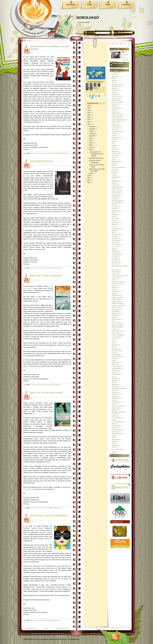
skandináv (115, 378)
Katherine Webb (116, 254)
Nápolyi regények (117, 325)
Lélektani (114, 286)
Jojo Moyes (115, 242)
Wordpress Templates (56, 639)
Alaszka (114, 80)
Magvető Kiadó (116, 299)
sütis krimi (115, 390)
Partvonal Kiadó (116, 351)
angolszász (115, 94)
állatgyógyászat (116, 86)
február (91, 150)
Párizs (113, 347)
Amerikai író (115, 90)
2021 (89, 110)
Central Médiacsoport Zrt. (119, 120)
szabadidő (115, 392)
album (113, 82)
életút (113, 159)
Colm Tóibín (115, 128)
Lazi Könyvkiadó (116, 284)
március (91, 147)
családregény (116, 138)
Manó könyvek (116, 307)
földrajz (114, 183)
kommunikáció (116, 272)
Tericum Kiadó (116, 418)
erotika (114, 163)
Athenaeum (34, 153)
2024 (89, 106)
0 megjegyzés (64, 153)
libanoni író (115, 288)
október (91, 131)
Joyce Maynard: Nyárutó (42, 161)
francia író (115, 185)
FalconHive (45, 639)
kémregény (115, 258)
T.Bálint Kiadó (116, 408)
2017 (89, 117)
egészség (114, 149)
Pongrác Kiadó (116, 355)
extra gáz (114, 169)
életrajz (114, 157)
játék (113, 232)
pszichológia (115, 363)
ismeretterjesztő (116, 228)
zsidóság (114, 453)
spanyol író (115, 380)
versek (114, 444)
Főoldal (46, 628)
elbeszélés (115, 151)
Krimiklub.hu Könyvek (118, 282)
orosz (113, 341)
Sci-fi (113, 376)
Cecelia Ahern (116, 118)
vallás (113, 438)
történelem (115, 428)
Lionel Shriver (116, 291)
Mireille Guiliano (116, 319)
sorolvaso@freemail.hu (116, 68)
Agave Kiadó (115, 76)
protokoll (114, 359)
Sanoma (114, 372)
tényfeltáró (115, 414)
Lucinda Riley (116, 295)
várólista (114, 441)
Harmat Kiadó (116, 207)
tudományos (115, 432)
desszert (114, 140)
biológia (114, 110)
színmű (114, 400)
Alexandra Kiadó (35, 268)
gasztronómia (116, 191)
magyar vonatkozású (118, 305)
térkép (113, 420)
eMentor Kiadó (116, 161)
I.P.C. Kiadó (115, 219)
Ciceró (114, 124)
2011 (89, 180)
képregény (115, 260)
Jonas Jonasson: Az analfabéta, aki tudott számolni (96, 154)
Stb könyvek (115, 386)
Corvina (114, 134)
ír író (113, 226)
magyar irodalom (117, 301)
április (91, 145)
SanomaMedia (116, 374)
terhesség (115, 416)
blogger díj (115, 112)
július (91, 138)
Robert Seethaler (117, 369)
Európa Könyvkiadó (117, 167)
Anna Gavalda (116, 98)
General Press (34, 385)
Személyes (115, 396)
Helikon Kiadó (116, 211)
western (114, 447)
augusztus (92, 136)
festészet (114, 173)
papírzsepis (115, 345)
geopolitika (115, 197)
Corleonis (114, 130)
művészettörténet (117, 323)
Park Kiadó (115, 349)
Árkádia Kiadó (116, 100)
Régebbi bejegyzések (62, 628)
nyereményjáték (116, 337)
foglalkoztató (115, 181)
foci (113, 179)
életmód (114, 155)
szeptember (92, 133)
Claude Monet (116, 126)
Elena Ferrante (116, 153)
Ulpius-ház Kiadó (117, 434)
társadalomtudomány (118, 412)
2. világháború (116, 72)
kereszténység (116, 262)
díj (112, 144)
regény (48, 153)
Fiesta (113, 175)
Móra (113, 321)
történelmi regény (117, 430)
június (91, 140)
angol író (114, 92)
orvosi (113, 343)
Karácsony (115, 250)
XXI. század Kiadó (117, 449)
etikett (113, 165)
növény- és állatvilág (118, 335)
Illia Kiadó (115, 224)
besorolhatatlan (116, 108)
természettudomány (117, 422)
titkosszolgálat (116, 426)
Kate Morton (115, 252)
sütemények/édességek (119, 388)
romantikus (115, 370)
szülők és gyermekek (118, 406)
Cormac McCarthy (117, 132)
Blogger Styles (75, 639)
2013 (89, 176)
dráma (113, 147)
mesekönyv (115, 315)
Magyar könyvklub (117, 303)
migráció (114, 317)
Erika (126, 52)
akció (113, 78)
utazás (114, 436)
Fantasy (114, 171)
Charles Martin (116, 122)
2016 (89, 120)
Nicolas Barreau (116, 327)
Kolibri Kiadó (115, 270)
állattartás (115, 88)
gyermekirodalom (117, 201)
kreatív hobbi (115, 278)
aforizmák (115, 74)
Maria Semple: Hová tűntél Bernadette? (49, 516)
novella (114, 329)
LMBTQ (114, 294)
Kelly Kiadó (115, 256)
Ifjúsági (114, 220)
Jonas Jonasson (42, 153)
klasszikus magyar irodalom (120, 266)
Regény (108, 5)
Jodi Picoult (115, 238)
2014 (89, 124)
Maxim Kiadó (34, 620)
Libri (113, 290)
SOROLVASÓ (88, 18)
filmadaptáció (116, 177)
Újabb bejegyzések (31, 628)
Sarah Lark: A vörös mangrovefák (46, 276)
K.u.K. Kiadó (115, 246)
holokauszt (115, 215)
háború (114, 205)
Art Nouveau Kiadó (117, 102)
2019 (89, 113)
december (92, 127)
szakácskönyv (116, 394)
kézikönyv (115, 264)
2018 (89, 115)
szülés (113, 404)
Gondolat (114, 199)
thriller (113, 424)
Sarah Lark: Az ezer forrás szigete (46, 393)
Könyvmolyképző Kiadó (118, 276)
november (92, 129)
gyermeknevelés (116, 203)
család (114, 136)
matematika (115, 311)
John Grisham (116, 240)
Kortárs (89, 5)
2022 (89, 108)
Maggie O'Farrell (116, 297)
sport (113, 382)
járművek (114, 230)
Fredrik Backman (117, 187)
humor (113, 217)
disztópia (114, 145)
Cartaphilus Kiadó (117, 116)
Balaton (114, 106)
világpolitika (115, 445)
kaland (114, 248)
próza (113, 361)
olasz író (114, 339)
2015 (89, 122)
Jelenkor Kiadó (116, 234)
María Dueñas (116, 309)
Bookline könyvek (117, 114)
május (91, 143)
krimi (113, 280)
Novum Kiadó (116, 333)
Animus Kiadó (116, 96)
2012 (89, 178)
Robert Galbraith (116, 366)
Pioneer (114, 353)
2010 (89, 182)
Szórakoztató (126, 5)
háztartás (114, 209)
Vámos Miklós (116, 440)
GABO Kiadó (115, 189)
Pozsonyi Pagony (117, 357)
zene (113, 451)
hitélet (113, 213)
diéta (113, 142)
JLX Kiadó (115, 236)
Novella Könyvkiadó (117, 331)
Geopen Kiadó (116, 195)
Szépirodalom (71, 5)
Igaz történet (115, 222)
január (91, 173)
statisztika (115, 384)
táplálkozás (115, 410)
